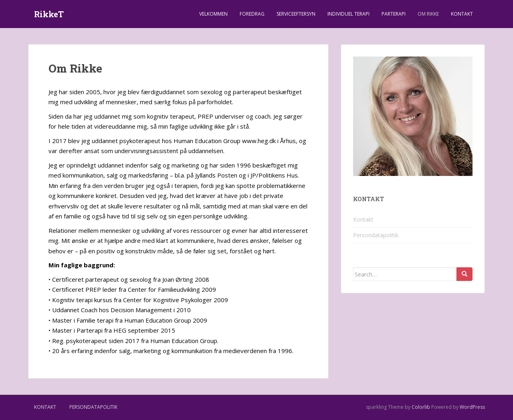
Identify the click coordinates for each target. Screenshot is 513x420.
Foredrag (252, 14)
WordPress (472, 407)
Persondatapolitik (376, 235)
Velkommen (213, 14)
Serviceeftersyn (296, 14)
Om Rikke (428, 14)
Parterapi (394, 14)
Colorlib (421, 407)
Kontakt (462, 14)
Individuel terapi (348, 14)
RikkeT (49, 14)
